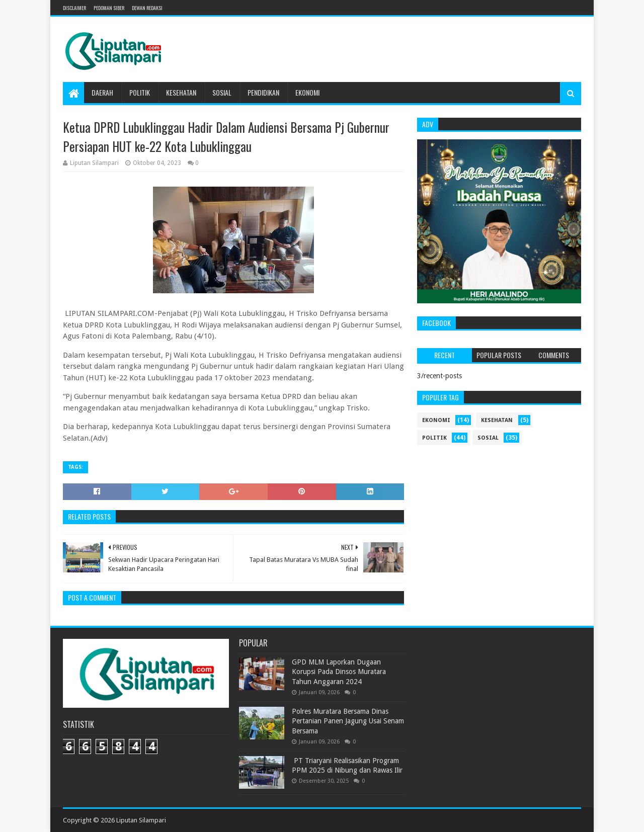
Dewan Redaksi (147, 8)
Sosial (222, 92)
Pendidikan (263, 92)
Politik (140, 92)
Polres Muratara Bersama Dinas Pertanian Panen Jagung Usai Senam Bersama (348, 721)
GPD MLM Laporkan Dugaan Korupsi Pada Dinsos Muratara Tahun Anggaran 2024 (339, 672)
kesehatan (497, 420)
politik (434, 438)
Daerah (102, 92)
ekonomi (436, 420)
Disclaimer (74, 8)
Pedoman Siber (109, 8)
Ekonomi (307, 92)
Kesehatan (181, 92)
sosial (488, 438)
